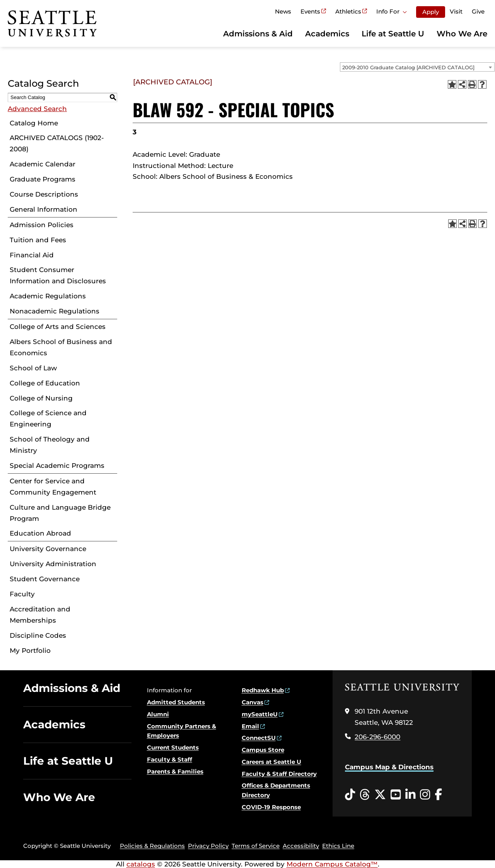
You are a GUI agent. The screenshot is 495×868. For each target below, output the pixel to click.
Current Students (173, 747)
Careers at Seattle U (271, 762)
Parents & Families (175, 771)
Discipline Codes (38, 635)
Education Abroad (40, 533)
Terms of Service (256, 846)
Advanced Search (37, 109)
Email (250, 726)
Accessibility (301, 846)
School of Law (33, 368)
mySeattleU (260, 714)
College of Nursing (41, 398)
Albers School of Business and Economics (61, 347)
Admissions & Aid (258, 34)
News (283, 11)
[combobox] (417, 67)
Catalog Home (34, 123)
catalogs (141, 864)
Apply (431, 12)
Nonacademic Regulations (55, 311)
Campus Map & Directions (389, 767)
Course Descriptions (44, 194)
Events (310, 11)
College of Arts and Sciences (58, 327)
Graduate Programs (43, 179)
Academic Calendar (43, 164)
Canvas (253, 702)
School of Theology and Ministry (50, 445)
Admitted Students (176, 702)
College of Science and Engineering (48, 419)
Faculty (22, 594)
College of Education (45, 383)
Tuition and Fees (38, 240)
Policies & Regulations (152, 846)
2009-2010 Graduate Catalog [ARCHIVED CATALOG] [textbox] (408, 67)
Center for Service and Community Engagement (53, 487)
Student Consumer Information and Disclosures (58, 275)
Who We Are (462, 34)
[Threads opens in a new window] (365, 795)
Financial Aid (32, 255)
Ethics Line (338, 846)
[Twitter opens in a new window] (380, 795)
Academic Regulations (48, 296)
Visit (456, 11)
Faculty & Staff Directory (279, 774)
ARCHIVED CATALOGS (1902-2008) (57, 143)
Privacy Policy (208, 846)
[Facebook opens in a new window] (438, 795)
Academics (327, 34)
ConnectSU (259, 738)
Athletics (348, 11)
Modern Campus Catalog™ (332, 864)
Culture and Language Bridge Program (60, 513)
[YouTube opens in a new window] (396, 795)
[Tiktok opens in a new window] (350, 795)
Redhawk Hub (263, 690)
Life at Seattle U (393, 34)
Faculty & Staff (170, 759)
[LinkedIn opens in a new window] (410, 795)
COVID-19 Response (271, 807)
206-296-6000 (377, 737)
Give (478, 11)
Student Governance (45, 579)
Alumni (158, 714)
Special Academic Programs (57, 466)
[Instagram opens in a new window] (425, 795)
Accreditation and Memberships (40, 615)
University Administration (53, 564)
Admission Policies (42, 225)
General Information (44, 209)
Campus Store (263, 750)
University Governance (48, 549)
